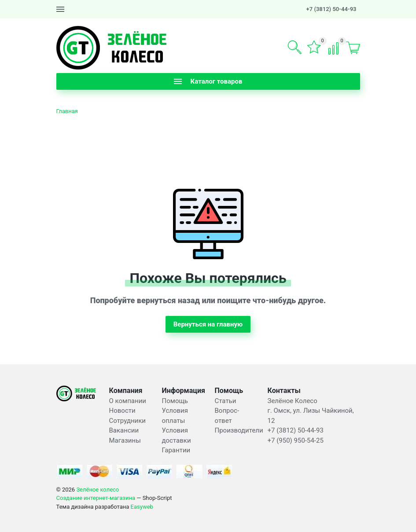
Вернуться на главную (208, 324)
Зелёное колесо (98, 490)
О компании (128, 401)
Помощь (175, 401)
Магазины (125, 440)
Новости (122, 411)
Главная (67, 111)
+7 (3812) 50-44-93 (331, 9)
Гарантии (176, 450)
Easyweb (142, 507)
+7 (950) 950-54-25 (296, 440)
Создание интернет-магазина (96, 498)
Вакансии (124, 430)
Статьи (226, 401)
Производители (239, 430)
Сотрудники (128, 421)
